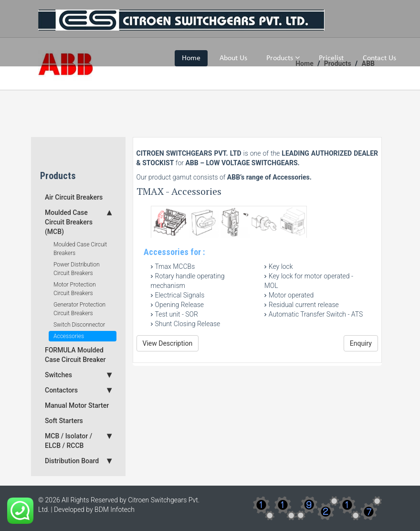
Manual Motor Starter (77, 405)
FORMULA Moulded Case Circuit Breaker (75, 355)
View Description (168, 343)
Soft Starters (64, 421)
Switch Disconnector (79, 325)
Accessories (69, 336)
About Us (233, 58)
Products (283, 58)
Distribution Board (78, 461)
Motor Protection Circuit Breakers (75, 289)
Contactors (78, 390)
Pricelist (331, 58)
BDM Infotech (115, 510)
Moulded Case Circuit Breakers (80, 249)
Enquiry (361, 343)
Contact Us (379, 58)
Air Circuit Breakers (74, 197)
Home (191, 58)
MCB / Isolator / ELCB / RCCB (78, 440)
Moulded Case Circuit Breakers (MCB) (78, 222)
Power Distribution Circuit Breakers (77, 269)
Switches (78, 375)
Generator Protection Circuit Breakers (79, 309)
